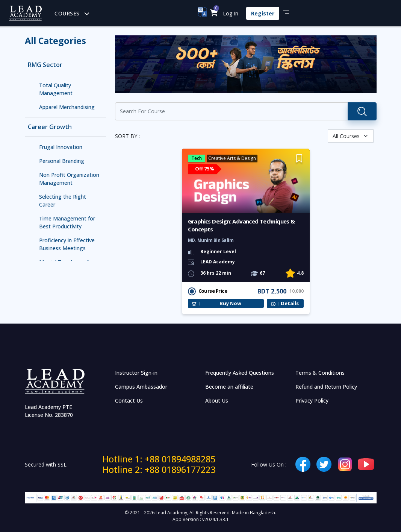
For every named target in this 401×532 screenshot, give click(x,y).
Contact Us (129, 401)
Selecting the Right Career (63, 201)
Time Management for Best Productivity (67, 222)
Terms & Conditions (320, 373)
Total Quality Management (56, 89)
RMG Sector (45, 65)
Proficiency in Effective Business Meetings (67, 244)
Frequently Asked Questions (240, 373)
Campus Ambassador (141, 387)
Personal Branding (62, 161)
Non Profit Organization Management (69, 179)
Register (263, 13)
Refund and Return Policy (326, 387)
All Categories (55, 41)
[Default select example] (351, 136)
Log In (231, 13)
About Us (217, 401)
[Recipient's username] (232, 111)
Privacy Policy (312, 401)
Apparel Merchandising (67, 107)
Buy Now (230, 303)
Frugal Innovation (61, 147)
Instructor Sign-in (136, 373)
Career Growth (50, 127)
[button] (214, 13)
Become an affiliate (229, 387)
